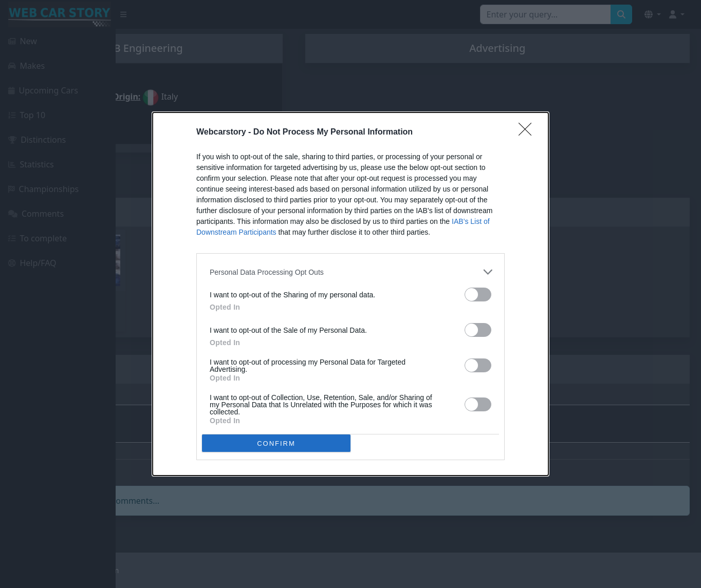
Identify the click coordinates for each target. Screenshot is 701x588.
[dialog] (350, 294)
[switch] (478, 295)
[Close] (528, 132)
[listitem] (350, 272)
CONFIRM (276, 443)
